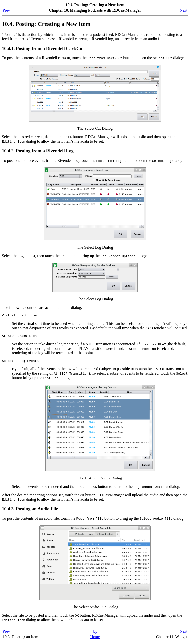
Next (183, 10)
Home (95, 639)
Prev (6, 10)
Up (95, 634)
